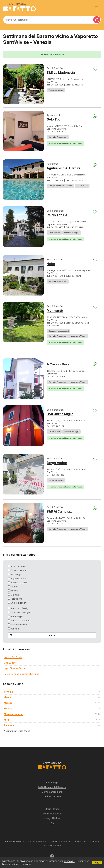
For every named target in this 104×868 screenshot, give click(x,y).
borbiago (9, 708)
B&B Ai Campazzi (60, 511)
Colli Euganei (11, 663)
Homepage (52, 782)
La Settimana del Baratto (52, 787)
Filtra (32, 635)
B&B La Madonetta (61, 73)
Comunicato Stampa (52, 814)
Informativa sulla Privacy (87, 841)
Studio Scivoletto (14, 841)
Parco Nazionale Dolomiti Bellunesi (22, 674)
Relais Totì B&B (58, 215)
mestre (7, 697)
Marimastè (55, 311)
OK (97, 863)
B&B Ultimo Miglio (60, 414)
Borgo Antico (57, 463)
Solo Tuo (54, 119)
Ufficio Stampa (52, 809)
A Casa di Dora (58, 364)
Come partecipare (52, 792)
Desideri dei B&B (52, 796)
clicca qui (69, 861)
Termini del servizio (61, 841)
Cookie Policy (54, 846)
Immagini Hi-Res (52, 818)
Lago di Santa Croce (15, 668)
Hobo (51, 264)
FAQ (52, 823)
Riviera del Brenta (13, 657)
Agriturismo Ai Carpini (63, 168)
